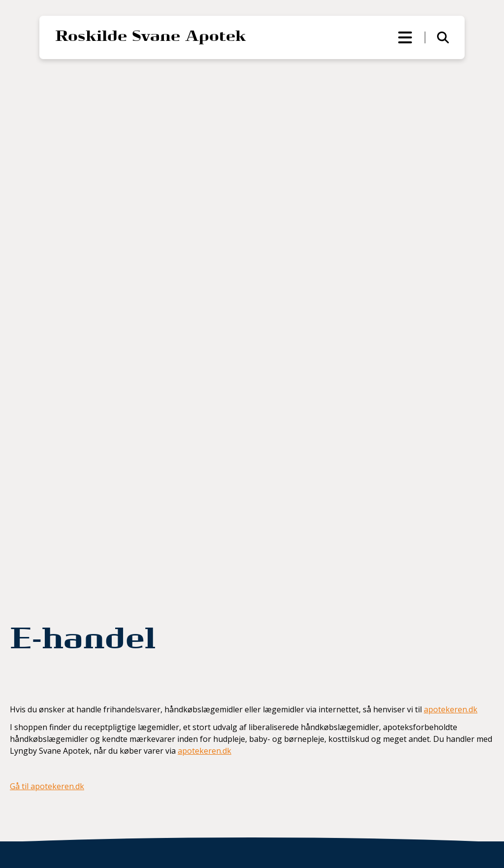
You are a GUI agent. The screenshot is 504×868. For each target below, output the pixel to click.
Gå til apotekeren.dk (47, 786)
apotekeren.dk (451, 709)
